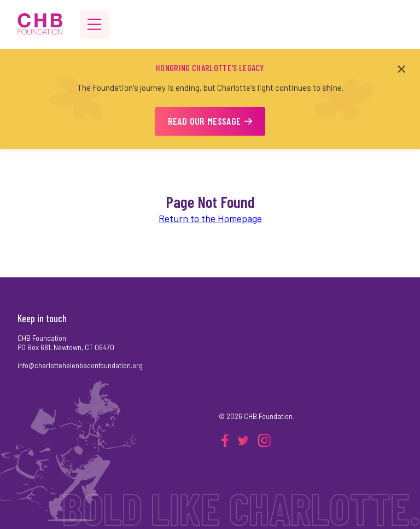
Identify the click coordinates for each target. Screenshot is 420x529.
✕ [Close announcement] (401, 69)
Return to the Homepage (210, 218)
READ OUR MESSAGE (210, 121)
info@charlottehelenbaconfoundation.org (80, 365)
